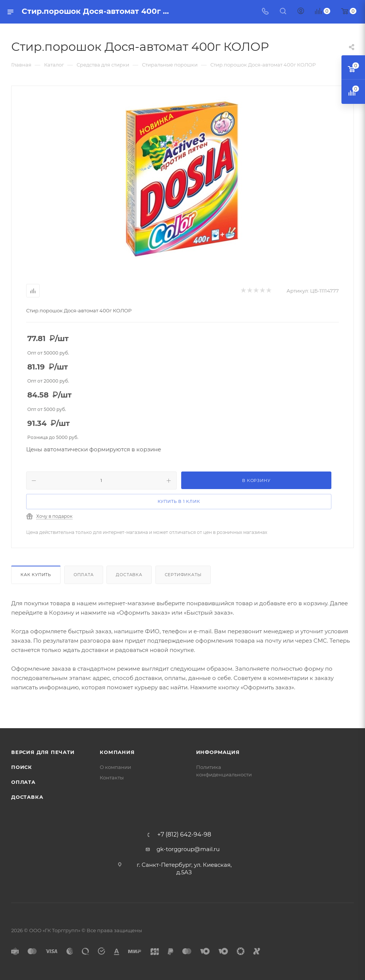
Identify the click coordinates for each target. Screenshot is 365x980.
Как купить (36, 575)
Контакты (112, 777)
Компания (117, 752)
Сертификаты (183, 575)
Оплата (84, 575)
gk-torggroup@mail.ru (188, 849)
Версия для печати (43, 752)
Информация (218, 752)
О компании (115, 767)
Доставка (129, 575)
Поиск (22, 767)
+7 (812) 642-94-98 (184, 835)
